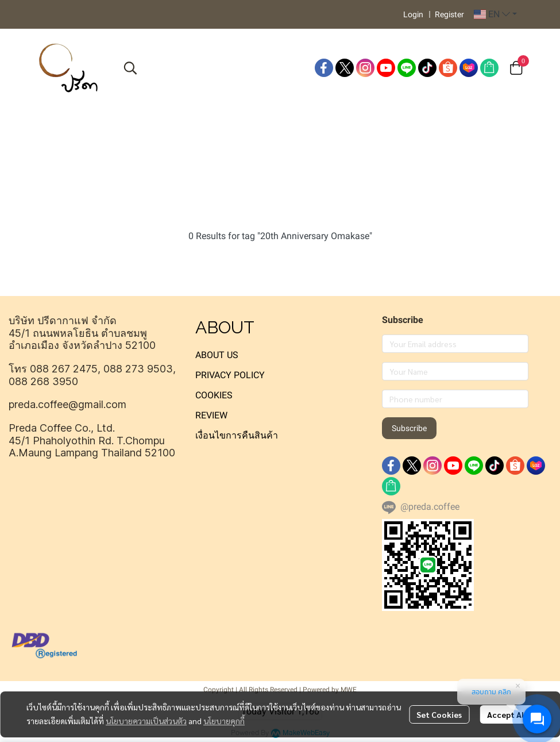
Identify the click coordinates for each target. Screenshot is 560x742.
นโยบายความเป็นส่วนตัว (146, 721)
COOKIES (214, 395)
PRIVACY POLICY (230, 375)
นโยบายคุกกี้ (224, 721)
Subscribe (409, 428)
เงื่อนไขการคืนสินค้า (237, 435)
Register (449, 14)
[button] (495, 14)
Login (413, 14)
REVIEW (211, 415)
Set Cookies (439, 714)
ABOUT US (217, 355)
